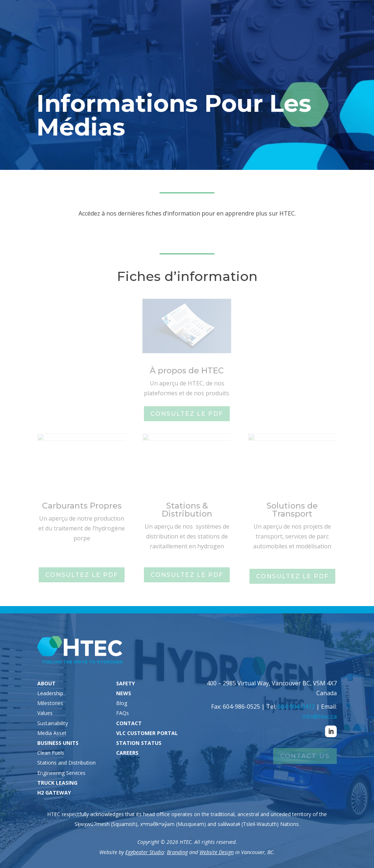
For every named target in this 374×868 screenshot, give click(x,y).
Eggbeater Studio (145, 852)
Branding (177, 852)
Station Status (228, 16)
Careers (346, 16)
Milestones (50, 703)
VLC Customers (292, 16)
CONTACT (129, 723)
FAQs (123, 713)
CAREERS (127, 753)
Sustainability (53, 723)
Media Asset (52, 733)
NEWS (124, 693)
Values (45, 713)
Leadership (50, 693)
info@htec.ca (319, 716)
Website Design (217, 852)
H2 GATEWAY (54, 793)
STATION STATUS (139, 743)
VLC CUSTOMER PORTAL (147, 733)
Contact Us (305, 756)
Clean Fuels (51, 753)
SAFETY (125, 683)
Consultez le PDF (187, 414)
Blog (122, 703)
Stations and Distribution (66, 763)
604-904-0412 (296, 707)
